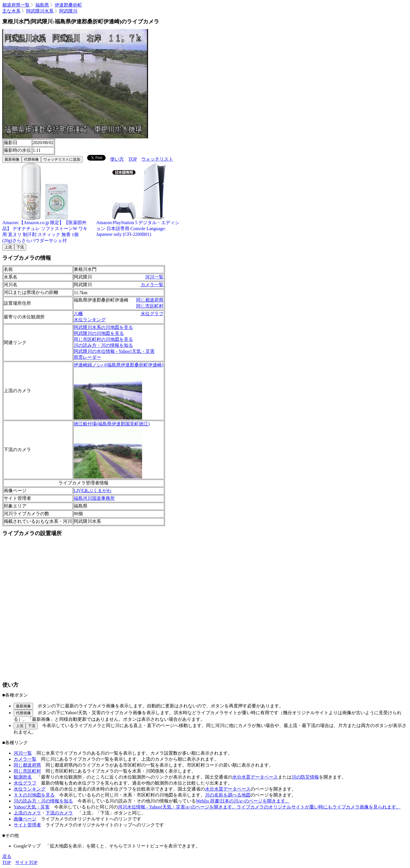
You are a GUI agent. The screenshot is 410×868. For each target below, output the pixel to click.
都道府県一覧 (16, 5)
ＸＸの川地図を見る (34, 795)
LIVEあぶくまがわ (93, 491)
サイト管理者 (27, 825)
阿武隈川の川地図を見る (99, 333)
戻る (7, 856)
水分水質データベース (255, 777)
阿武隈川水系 (40, 11)
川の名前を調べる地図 (228, 795)
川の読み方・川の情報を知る (103, 345)
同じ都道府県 (150, 300)
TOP (133, 159)
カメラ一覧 (152, 285)
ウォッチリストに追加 (62, 159)
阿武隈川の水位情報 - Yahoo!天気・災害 (114, 351)
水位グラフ (152, 314)
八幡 (78, 314)
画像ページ (25, 819)
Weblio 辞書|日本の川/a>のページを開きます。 (243, 801)
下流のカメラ (59, 813)
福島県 (42, 5)
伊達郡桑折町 (68, 5)
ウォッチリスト (157, 159)
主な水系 (11, 11)
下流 (20, 247)
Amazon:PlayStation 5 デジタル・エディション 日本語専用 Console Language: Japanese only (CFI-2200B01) (139, 226)
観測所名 (23, 777)
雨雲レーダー (87, 357)
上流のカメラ (27, 813)
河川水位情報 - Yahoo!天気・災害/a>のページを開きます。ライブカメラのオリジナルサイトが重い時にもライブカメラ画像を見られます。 (259, 807)
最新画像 (12, 159)
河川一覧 (154, 277)
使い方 (117, 159)
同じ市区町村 (150, 306)
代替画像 (31, 159)
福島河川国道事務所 (94, 498)
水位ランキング (90, 320)
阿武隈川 (68, 11)
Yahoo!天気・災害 (32, 807)
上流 (8, 247)
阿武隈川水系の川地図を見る (103, 327)
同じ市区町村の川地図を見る (103, 339)
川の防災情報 (305, 777)
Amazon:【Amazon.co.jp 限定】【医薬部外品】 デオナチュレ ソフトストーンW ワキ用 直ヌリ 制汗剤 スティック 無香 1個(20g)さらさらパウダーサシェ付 (45, 229)
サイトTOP (26, 862)
